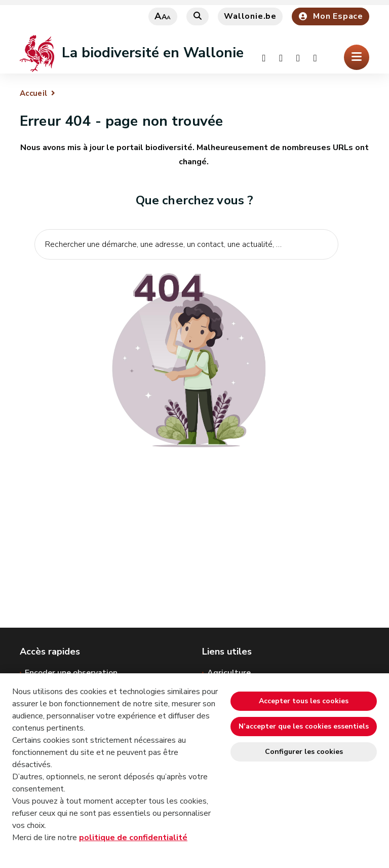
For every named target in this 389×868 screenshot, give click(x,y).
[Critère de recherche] (186, 244)
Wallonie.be (250, 16)
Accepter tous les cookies (304, 701)
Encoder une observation (71, 673)
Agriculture (229, 673)
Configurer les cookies (304, 752)
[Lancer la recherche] (325, 276)
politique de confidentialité (133, 838)
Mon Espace (330, 16)
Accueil (33, 93)
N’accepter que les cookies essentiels (304, 726)
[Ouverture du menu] (357, 57)
